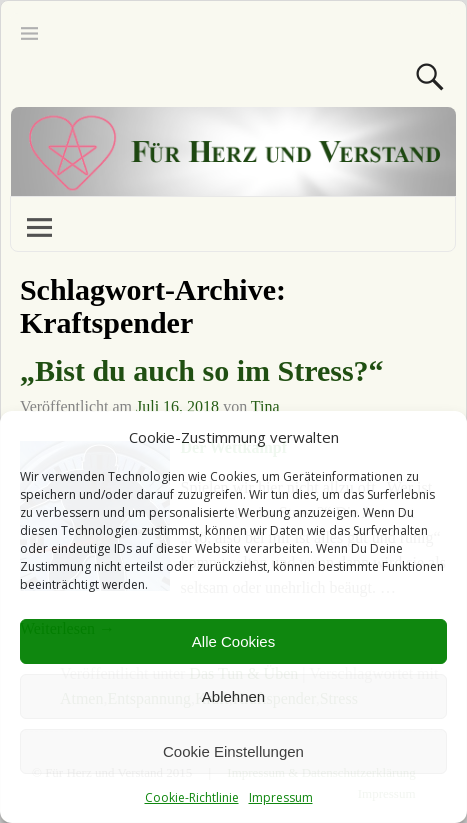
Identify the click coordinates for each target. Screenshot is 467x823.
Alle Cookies (233, 641)
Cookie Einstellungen (233, 751)
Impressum (281, 797)
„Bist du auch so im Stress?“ (202, 370)
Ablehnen (233, 696)
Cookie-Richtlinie (192, 797)
